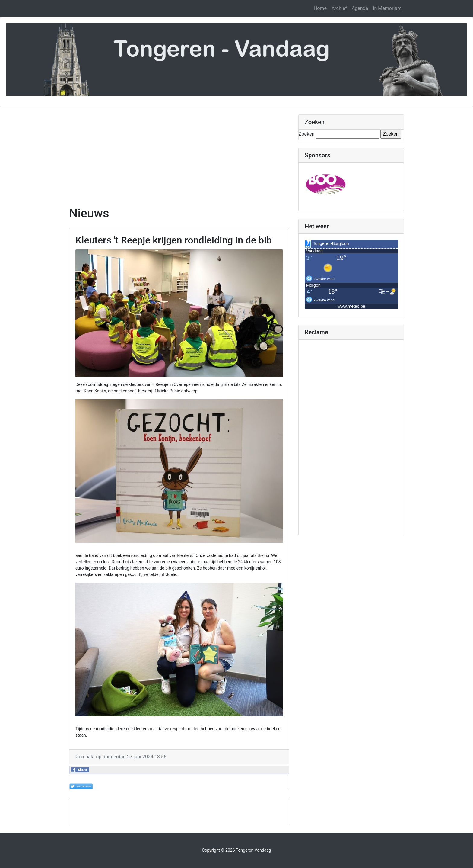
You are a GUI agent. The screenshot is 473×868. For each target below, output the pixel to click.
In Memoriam (387, 8)
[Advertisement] (179, 157)
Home (320, 8)
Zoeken (306, 134)
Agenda (360, 8)
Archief (339, 8)
